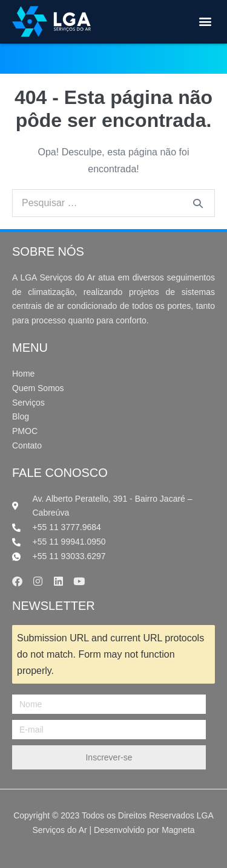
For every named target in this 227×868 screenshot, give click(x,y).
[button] (205, 21)
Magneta (178, 830)
